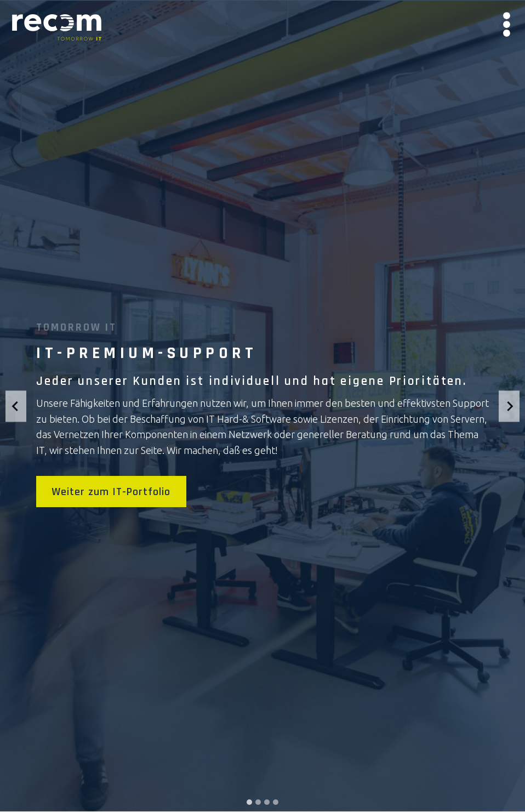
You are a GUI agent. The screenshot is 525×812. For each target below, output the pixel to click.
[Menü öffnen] (506, 27)
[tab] (249, 802)
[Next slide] (509, 406)
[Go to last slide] (16, 406)
